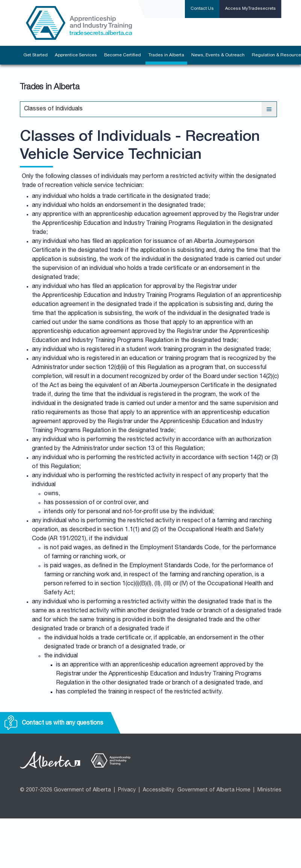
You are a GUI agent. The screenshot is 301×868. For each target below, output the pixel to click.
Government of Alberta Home (214, 790)
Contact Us (202, 9)
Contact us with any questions (54, 723)
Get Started (36, 55)
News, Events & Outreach (218, 55)
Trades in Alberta (166, 55)
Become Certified (123, 55)
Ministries (269, 790)
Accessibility (158, 790)
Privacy (127, 790)
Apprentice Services (76, 55)
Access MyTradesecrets (250, 9)
